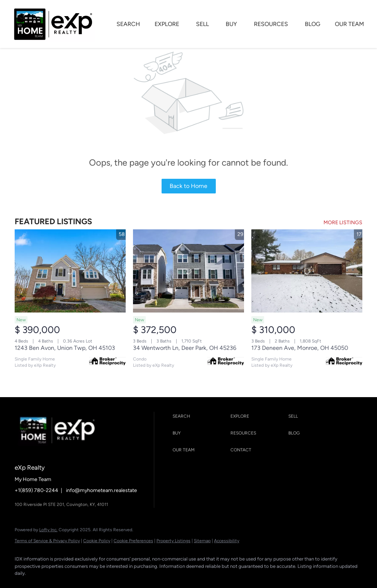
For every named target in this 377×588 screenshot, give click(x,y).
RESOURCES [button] (271, 24)
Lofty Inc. (48, 530)
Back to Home (188, 186)
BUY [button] (231, 24)
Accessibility (227, 541)
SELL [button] (202, 24)
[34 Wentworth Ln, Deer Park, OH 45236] (188, 271)
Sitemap (202, 541)
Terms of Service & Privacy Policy (47, 541)
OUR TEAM (350, 24)
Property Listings (173, 541)
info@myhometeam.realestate (101, 490)
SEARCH (128, 24)
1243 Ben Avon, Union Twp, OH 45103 (65, 348)
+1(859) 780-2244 (36, 490)
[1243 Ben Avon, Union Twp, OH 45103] (70, 271)
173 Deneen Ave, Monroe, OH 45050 (300, 348)
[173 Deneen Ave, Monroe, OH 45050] (307, 271)
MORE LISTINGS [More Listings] (343, 223)
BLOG (313, 24)
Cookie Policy (97, 541)
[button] (200, 417)
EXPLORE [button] (167, 24)
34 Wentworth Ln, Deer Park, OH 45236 (185, 348)
